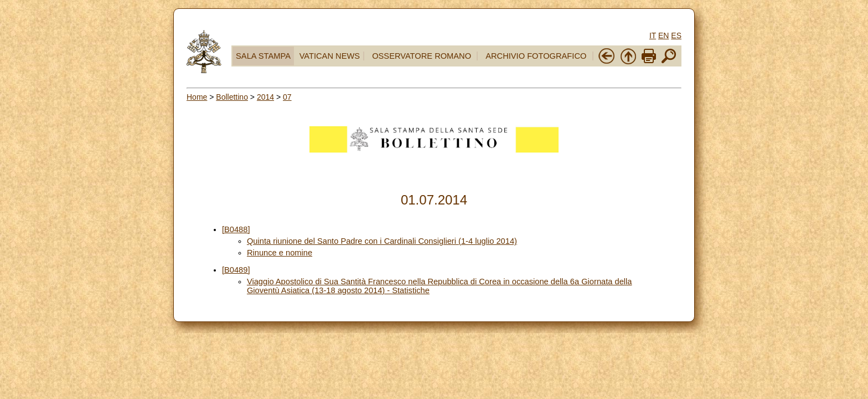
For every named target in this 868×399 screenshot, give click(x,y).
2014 (265, 97)
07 (287, 97)
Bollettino (232, 97)
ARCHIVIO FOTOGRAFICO (536, 56)
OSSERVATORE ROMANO (422, 56)
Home (197, 97)
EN (663, 35)
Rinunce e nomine (280, 253)
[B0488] (236, 229)
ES (676, 35)
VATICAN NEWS (330, 56)
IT (653, 35)
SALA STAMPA (263, 56)
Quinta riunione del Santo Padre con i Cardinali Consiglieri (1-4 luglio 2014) (382, 241)
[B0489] (236, 270)
